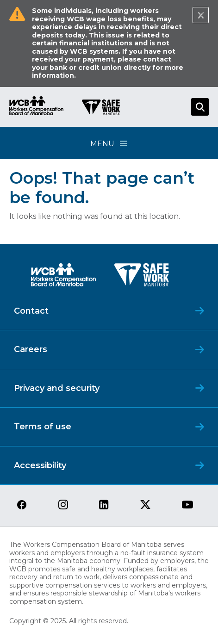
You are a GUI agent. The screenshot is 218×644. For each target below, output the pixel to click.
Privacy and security (57, 388)
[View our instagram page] (63, 505)
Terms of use (43, 427)
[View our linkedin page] (104, 505)
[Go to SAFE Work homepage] (101, 109)
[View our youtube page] (187, 505)
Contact (31, 311)
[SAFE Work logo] (142, 277)
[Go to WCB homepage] (36, 107)
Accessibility (40, 465)
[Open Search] (200, 107)
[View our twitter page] (145, 505)
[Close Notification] (201, 15)
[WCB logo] (63, 277)
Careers (31, 349)
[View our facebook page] (22, 505)
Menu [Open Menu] (109, 143)
